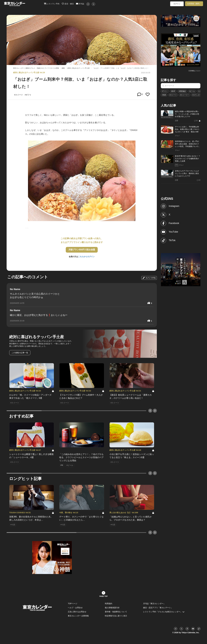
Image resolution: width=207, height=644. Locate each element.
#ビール (192, 91)
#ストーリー (184, 95)
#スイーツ (173, 95)
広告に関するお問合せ (77, 612)
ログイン (177, 4)
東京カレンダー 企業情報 (78, 616)
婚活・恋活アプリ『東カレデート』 (158, 608)
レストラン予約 (52, 4)
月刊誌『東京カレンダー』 (154, 604)
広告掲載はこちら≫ (194, 71)
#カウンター (197, 95)
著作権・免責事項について (116, 612)
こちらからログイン (86, 257)
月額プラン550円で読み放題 (82, 250)
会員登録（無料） (194, 4)
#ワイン (165, 91)
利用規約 (109, 604)
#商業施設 (182, 91)
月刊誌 (80, 4)
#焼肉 (164, 95)
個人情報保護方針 (112, 608)
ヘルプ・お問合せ (75, 608)
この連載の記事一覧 (20, 353)
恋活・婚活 (68, 4)
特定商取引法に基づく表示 (116, 616)
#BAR (173, 91)
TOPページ (73, 604)
